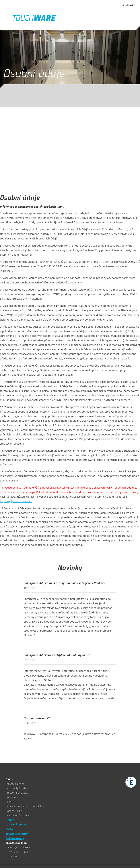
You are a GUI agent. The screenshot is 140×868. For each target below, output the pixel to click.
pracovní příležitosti (18, 793)
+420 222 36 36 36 (18, 852)
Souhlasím (129, 5)
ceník (10, 802)
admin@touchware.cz (20, 847)
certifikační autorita (18, 815)
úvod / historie (15, 784)
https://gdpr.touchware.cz (16, 501)
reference (13, 797)
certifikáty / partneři (18, 788)
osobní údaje (15, 811)
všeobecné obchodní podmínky (25, 806)
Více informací (46, 8)
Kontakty (12, 856)
